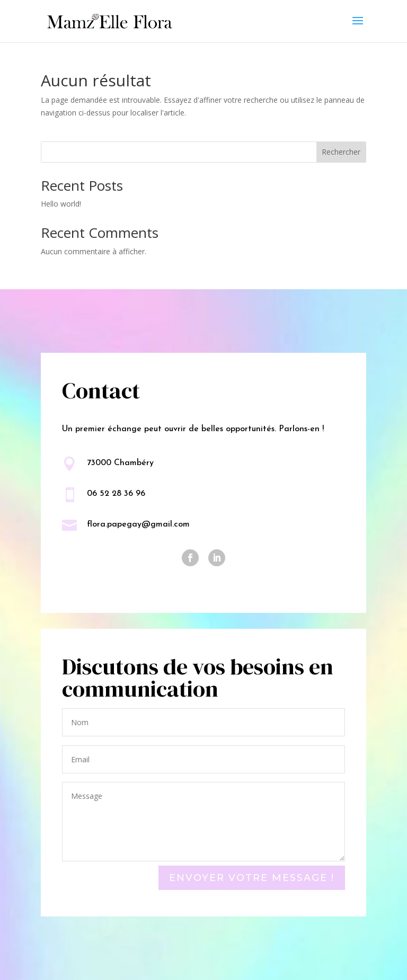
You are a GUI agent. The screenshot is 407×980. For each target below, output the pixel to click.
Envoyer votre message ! (252, 878)
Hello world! (61, 204)
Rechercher (341, 152)
